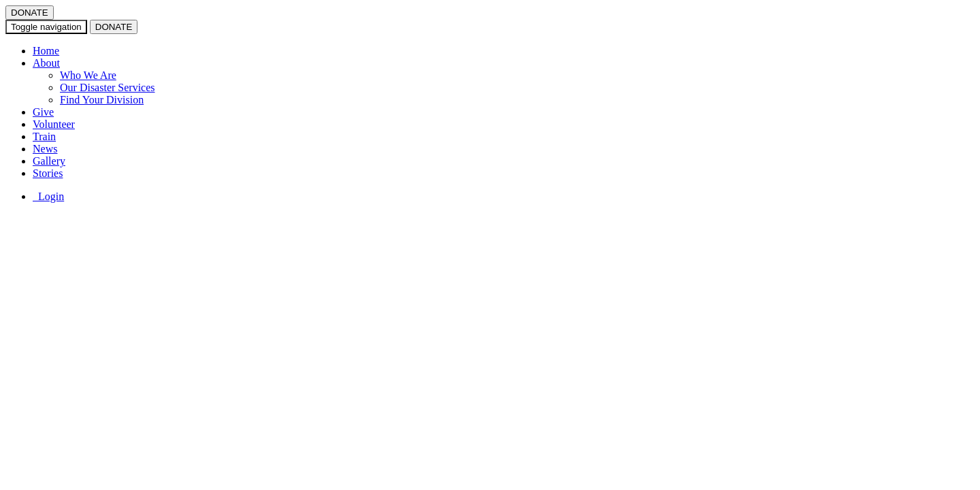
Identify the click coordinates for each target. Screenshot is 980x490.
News (45, 149)
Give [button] (43, 112)
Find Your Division (102, 100)
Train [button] (44, 136)
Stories (48, 173)
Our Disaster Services (108, 87)
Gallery (49, 161)
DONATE (30, 13)
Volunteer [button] (54, 124)
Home (46, 51)
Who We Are (88, 75)
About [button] (46, 63)
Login (48, 196)
